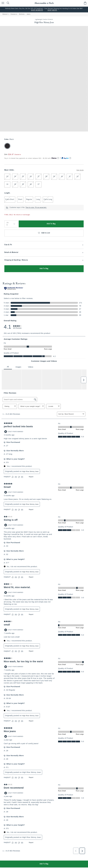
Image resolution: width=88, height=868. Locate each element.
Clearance (14, 14)
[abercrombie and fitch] (44, 3)
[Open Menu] (2, 3)
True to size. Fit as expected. (36, 208)
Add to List (44, 233)
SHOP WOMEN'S (37, 10)
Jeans (29, 14)
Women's (5, 14)
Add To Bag (51, 224)
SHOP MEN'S (52, 10)
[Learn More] (58, 158)
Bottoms (22, 14)
